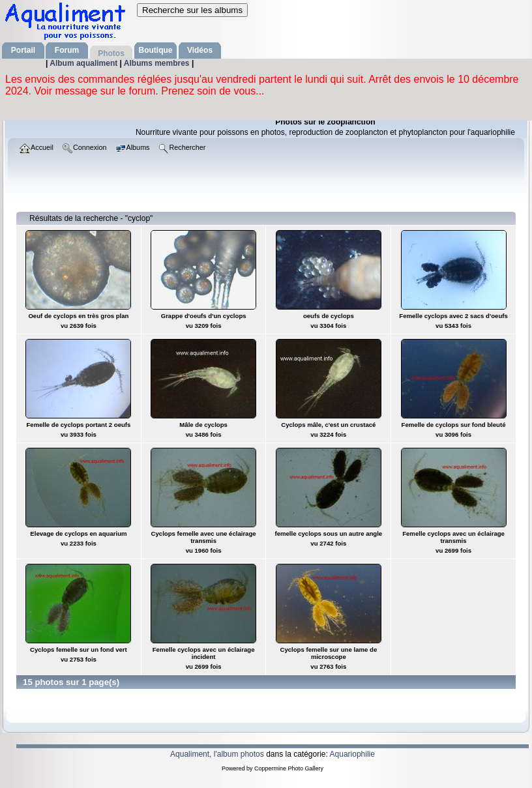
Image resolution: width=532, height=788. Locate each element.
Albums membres (158, 63)
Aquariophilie (352, 754)
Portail (23, 50)
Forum (67, 50)
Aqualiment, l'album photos (217, 754)
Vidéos (200, 50)
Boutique (156, 50)
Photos (111, 53)
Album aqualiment (84, 63)
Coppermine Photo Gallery (289, 768)
